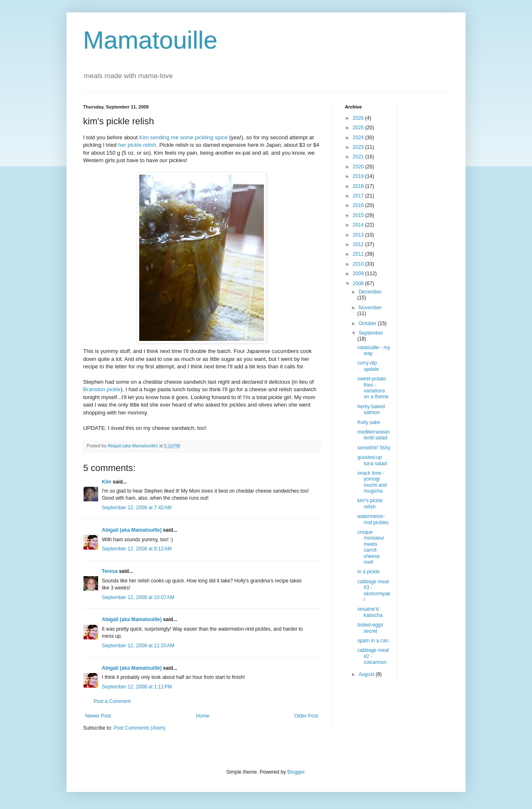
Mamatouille (150, 40)
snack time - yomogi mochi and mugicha (372, 482)
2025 (359, 128)
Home (203, 716)
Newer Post (98, 716)
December (370, 292)
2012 (359, 244)
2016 (359, 205)
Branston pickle (102, 389)
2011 (359, 254)
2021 (359, 157)
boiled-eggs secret (370, 628)
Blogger (296, 772)
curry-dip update (368, 366)
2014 (359, 225)
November (370, 308)
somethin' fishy (374, 448)
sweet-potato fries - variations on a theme (373, 388)
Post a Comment (112, 701)
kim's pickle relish (370, 503)
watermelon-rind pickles (373, 519)
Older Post (306, 716)
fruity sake (369, 422)
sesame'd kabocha (370, 612)
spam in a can (373, 641)
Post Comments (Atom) (139, 728)
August (367, 674)
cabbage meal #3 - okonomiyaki (374, 591)
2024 (359, 138)
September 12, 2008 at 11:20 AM (138, 646)
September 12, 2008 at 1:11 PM (137, 687)
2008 (359, 284)
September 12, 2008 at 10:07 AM (138, 597)
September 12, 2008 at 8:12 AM (137, 549)
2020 (359, 167)
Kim (144, 137)
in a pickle (368, 572)
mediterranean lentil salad (373, 435)
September (371, 333)
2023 (359, 147)
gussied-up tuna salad (372, 460)
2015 (359, 215)
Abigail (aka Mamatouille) (132, 530)
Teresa (110, 571)
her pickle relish (137, 145)
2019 (359, 176)
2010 (359, 264)
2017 (359, 196)
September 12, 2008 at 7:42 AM (137, 508)
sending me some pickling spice (189, 137)
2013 (359, 235)
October (368, 323)
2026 (359, 118)
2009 (359, 274)
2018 (359, 186)
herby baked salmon (371, 409)
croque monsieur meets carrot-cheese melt (371, 547)
